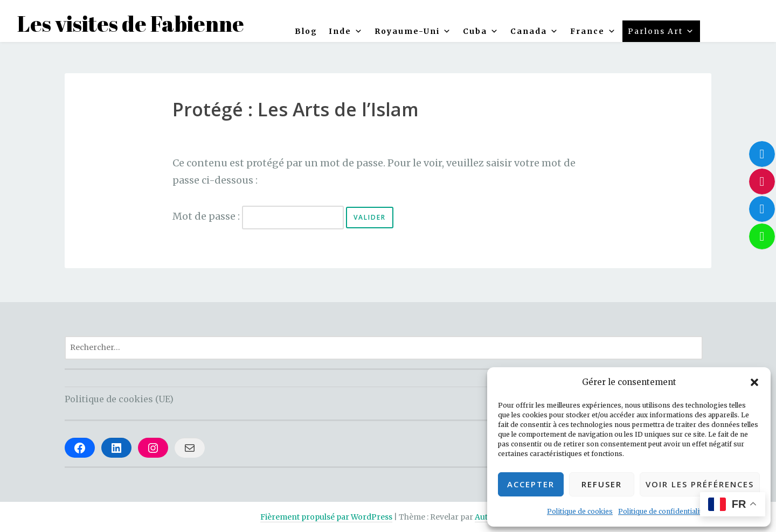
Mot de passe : (258, 216)
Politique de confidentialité (662, 511)
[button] (754, 382)
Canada (535, 31)
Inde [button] (346, 31)
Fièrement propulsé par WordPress (326, 517)
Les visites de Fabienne (131, 24)
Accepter (531, 484)
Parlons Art (661, 31)
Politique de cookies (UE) (119, 399)
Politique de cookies (580, 511)
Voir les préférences (700, 484)
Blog (306, 31)
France (593, 31)
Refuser (602, 484)
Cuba (481, 31)
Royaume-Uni (413, 31)
